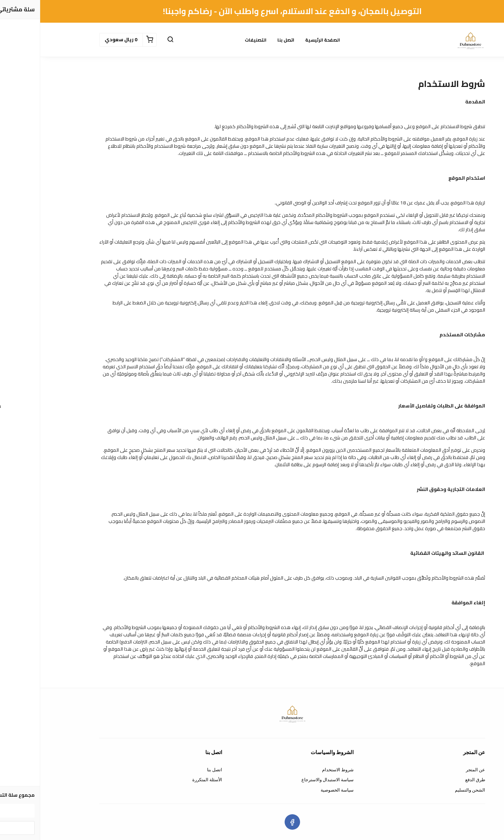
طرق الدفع (435, 780)
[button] (130, 40)
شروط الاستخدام (298, 770)
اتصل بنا (246, 40)
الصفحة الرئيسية (282, 40)
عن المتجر (435, 770)
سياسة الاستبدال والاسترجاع (287, 780)
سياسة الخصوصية (297, 790)
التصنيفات (215, 40)
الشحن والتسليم (430, 790)
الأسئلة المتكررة (167, 780)
